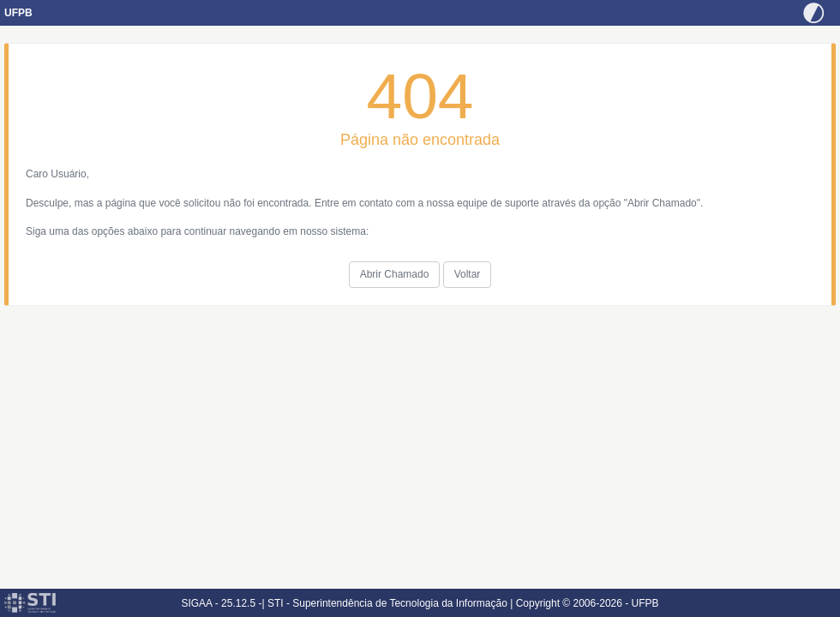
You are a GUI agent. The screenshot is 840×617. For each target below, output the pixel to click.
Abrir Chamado (395, 274)
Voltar (468, 274)
